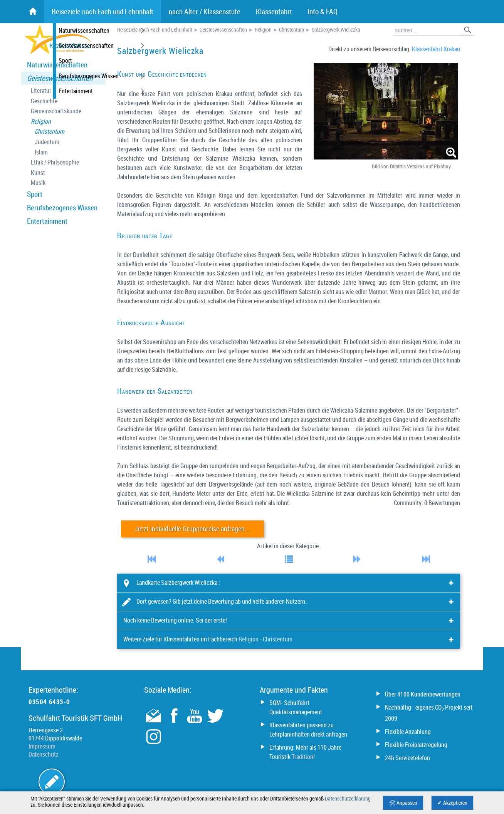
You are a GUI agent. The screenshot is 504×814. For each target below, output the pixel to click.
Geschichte (44, 101)
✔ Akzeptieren (452, 803)
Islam (41, 152)
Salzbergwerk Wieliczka (336, 30)
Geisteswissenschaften (60, 78)
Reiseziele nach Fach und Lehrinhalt (155, 30)
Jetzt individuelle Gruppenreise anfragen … (192, 529)
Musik (38, 183)
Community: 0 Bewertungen (427, 503)
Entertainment (47, 221)
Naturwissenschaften (57, 65)
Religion (41, 122)
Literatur (41, 91)
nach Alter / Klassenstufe (205, 12)
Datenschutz (44, 754)
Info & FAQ (323, 12)
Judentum (47, 142)
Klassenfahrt (274, 12)
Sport (35, 194)
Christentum (50, 132)
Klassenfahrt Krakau (436, 49)
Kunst (38, 173)
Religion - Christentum (265, 639)
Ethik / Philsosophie (55, 162)
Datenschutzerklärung (348, 799)
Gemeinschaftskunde (56, 111)
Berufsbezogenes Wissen (62, 208)
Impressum (42, 746)
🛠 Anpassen (403, 803)
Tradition (302, 757)
